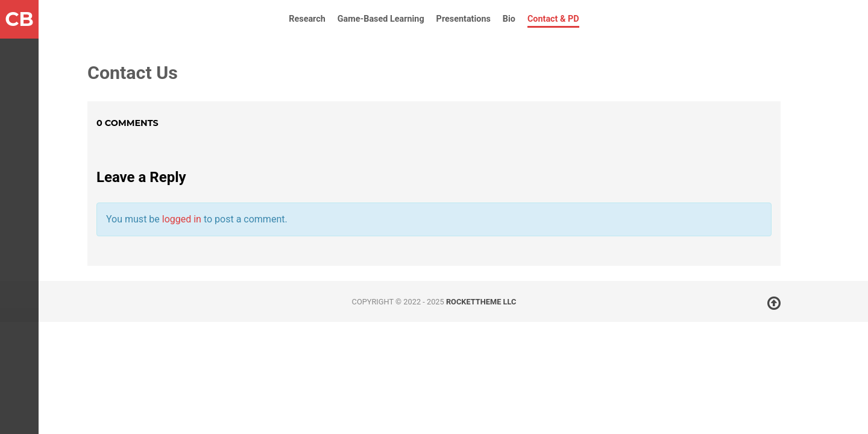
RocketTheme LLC (481, 302)
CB (19, 19)
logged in (182, 219)
